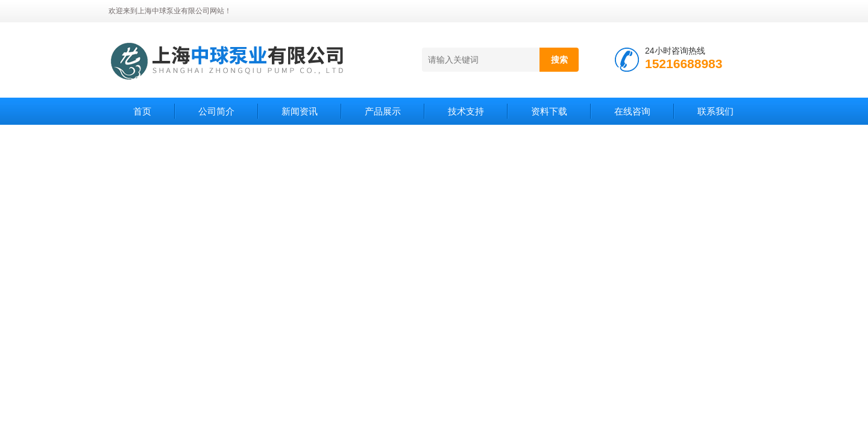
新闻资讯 (300, 111)
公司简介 (216, 111)
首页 (142, 111)
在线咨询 (632, 111)
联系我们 (715, 111)
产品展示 (383, 111)
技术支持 (466, 111)
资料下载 (549, 111)
